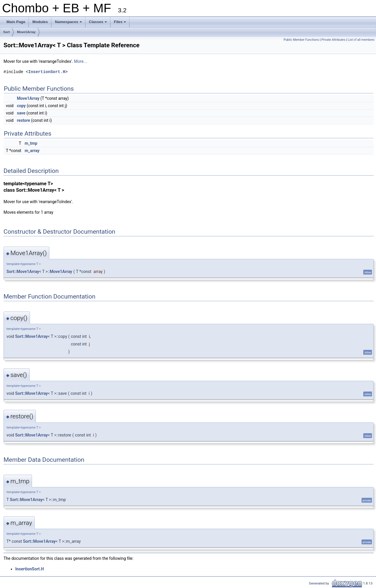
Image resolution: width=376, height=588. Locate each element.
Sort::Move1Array (23, 272)
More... (80, 61)
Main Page (16, 22)
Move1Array (26, 32)
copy (21, 106)
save (21, 113)
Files (121, 23)
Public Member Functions (301, 40)
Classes (98, 23)
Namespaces (69, 23)
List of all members (361, 40)
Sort (6, 32)
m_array (32, 151)
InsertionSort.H (47, 72)
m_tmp (31, 143)
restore (23, 120)
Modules (40, 22)
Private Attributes (333, 40)
